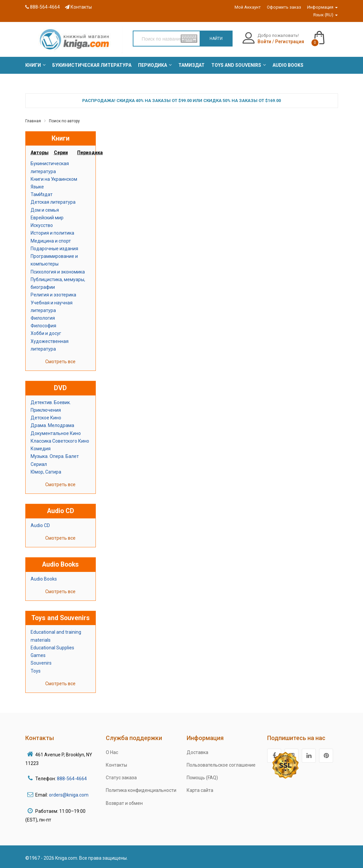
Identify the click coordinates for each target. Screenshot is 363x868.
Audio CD (40, 525)
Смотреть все (60, 362)
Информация (322, 7)
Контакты (78, 7)
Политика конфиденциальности (141, 790)
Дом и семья (45, 210)
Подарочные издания (54, 249)
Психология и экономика (58, 272)
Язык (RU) (325, 15)
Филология (43, 318)
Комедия (41, 449)
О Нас (112, 752)
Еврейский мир (47, 218)
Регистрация (290, 42)
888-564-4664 (43, 7)
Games (38, 655)
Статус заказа (121, 778)
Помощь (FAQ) (202, 778)
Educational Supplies (52, 648)
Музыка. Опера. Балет (55, 456)
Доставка (197, 752)
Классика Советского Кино (60, 441)
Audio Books (44, 579)
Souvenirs (41, 663)
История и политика (52, 233)
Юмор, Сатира (46, 472)
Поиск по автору (64, 121)
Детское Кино (46, 418)
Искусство (42, 225)
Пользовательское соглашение (221, 765)
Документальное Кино (56, 433)
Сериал (39, 464)
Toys (36, 671)
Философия (43, 326)
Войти (264, 42)
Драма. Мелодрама (52, 425)
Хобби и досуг (46, 333)
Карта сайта (200, 790)
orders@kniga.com (69, 795)
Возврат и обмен (124, 803)
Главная (33, 121)
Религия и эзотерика (53, 295)
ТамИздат (42, 194)
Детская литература (53, 202)
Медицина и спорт (51, 241)
